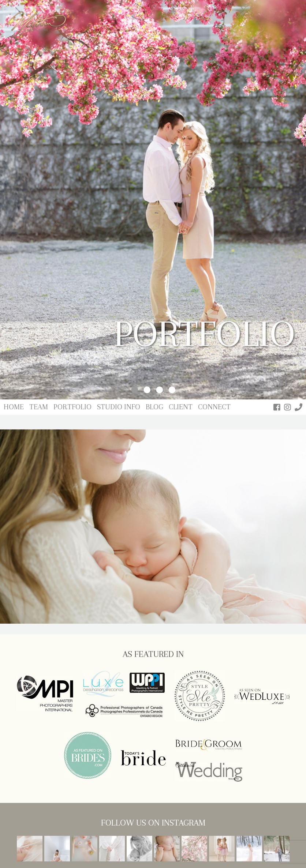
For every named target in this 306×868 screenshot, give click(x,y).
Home (14, 407)
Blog (154, 407)
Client (181, 407)
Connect (214, 407)
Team (39, 407)
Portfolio (72, 407)
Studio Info (119, 407)
